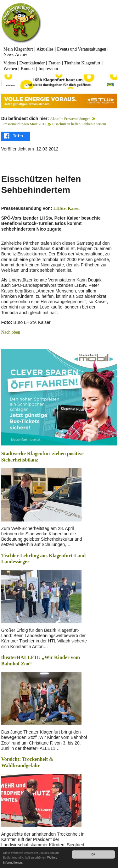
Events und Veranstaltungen (81, 49)
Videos (10, 63)
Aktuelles (45, 49)
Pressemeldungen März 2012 (24, 124)
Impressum (48, 69)
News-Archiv (15, 55)
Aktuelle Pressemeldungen (70, 119)
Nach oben (11, 332)
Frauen (55, 63)
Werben (10, 69)
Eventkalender (32, 63)
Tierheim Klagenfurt (82, 63)
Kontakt (28, 69)
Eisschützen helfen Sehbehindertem (79, 124)
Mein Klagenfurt (18, 49)
